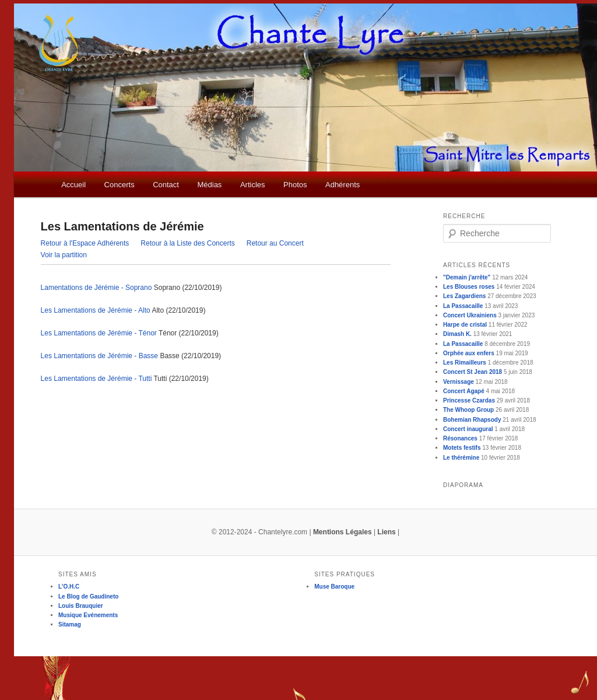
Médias (209, 185)
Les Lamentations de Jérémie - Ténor (99, 333)
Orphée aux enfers (469, 353)
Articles (253, 185)
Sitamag (70, 624)
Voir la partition (64, 255)
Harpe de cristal (465, 325)
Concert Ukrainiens (470, 315)
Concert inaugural (468, 429)
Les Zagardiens (464, 296)
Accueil (73, 185)
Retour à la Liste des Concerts (187, 243)
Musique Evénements (88, 615)
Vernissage (459, 382)
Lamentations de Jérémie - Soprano (96, 288)
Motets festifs (462, 448)
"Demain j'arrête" (467, 277)
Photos (295, 185)
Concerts (120, 185)
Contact (166, 185)
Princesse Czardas (469, 400)
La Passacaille (463, 306)
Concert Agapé (464, 391)
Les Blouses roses (469, 287)
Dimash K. (457, 334)
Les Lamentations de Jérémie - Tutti (96, 379)
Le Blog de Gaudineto (88, 596)
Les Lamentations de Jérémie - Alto (96, 310)
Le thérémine (461, 458)
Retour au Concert (275, 243)
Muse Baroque (334, 587)
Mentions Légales (343, 532)
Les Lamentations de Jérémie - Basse (99, 356)
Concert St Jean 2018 (473, 372)
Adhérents (343, 185)
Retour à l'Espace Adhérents (85, 243)
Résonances (460, 438)
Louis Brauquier (81, 606)
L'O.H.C (69, 587)
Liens (386, 532)
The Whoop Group (468, 410)
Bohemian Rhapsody (472, 420)
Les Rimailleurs (465, 363)
